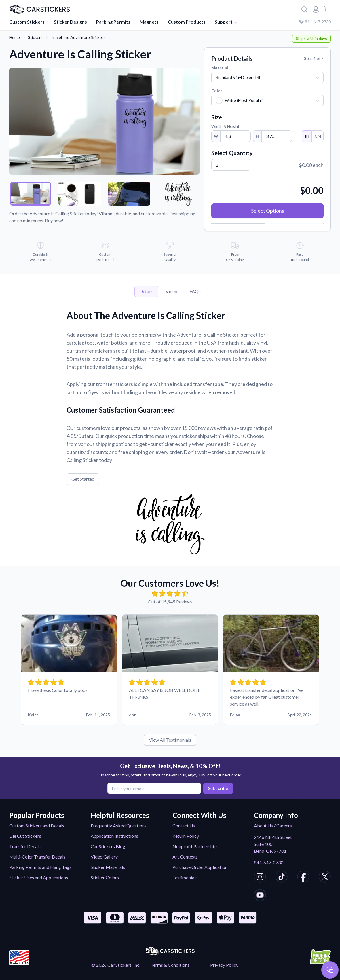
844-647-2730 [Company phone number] (315, 22)
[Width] (236, 136)
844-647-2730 (269, 862)
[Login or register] (316, 9)
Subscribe (217, 788)
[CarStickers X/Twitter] (325, 878)
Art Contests (185, 857)
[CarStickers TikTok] (282, 878)
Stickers (35, 37)
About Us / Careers (273, 826)
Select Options (268, 211)
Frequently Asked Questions (119, 826)
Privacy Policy (224, 965)
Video (171, 291)
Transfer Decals (25, 846)
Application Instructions (114, 836)
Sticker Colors (105, 877)
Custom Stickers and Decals (37, 826)
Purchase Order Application (200, 867)
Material (220, 68)
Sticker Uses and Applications (39, 877)
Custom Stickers (27, 22)
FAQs (195, 291)
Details (146, 291)
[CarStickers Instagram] (260, 878)
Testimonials (185, 877)
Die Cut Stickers (25, 836)
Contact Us (184, 826)
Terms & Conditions (170, 965)
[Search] (304, 9)
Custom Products (187, 22)
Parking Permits (113, 22)
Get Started (83, 479)
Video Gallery (104, 857)
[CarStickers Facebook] (303, 878)
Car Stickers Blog (108, 846)
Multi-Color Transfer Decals (37, 857)
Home (15, 37)
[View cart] (327, 9)
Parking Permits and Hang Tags (40, 867)
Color (217, 91)
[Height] (277, 136)
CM (318, 136)
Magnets (149, 22)
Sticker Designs (70, 22)
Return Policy (186, 836)
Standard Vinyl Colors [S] (238, 77)
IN (307, 136)
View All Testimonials (170, 740)
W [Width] (216, 136)
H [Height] (257, 136)
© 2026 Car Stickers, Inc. (116, 965)
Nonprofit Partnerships (195, 846)
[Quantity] (231, 165)
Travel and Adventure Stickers (78, 37)
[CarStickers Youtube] (260, 896)
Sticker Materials (108, 867)
